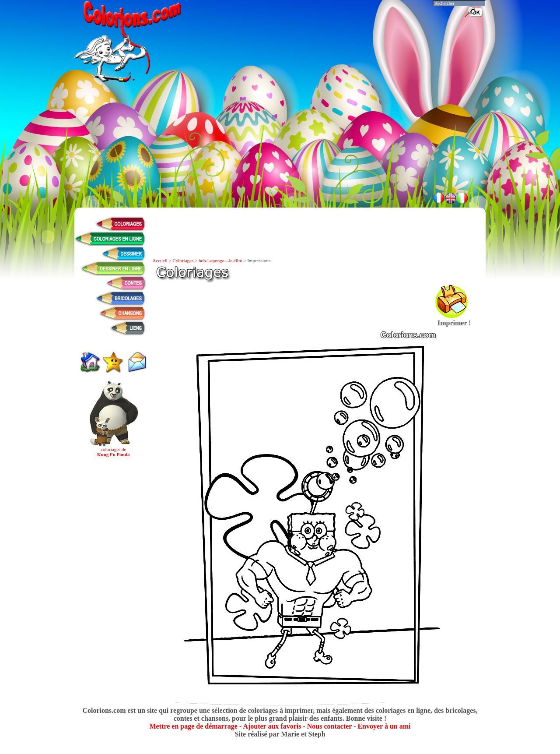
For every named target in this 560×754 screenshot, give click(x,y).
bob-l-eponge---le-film (220, 261)
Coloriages (183, 261)
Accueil (160, 261)
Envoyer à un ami (384, 726)
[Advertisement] (280, 162)
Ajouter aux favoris (272, 726)
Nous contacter (329, 726)
